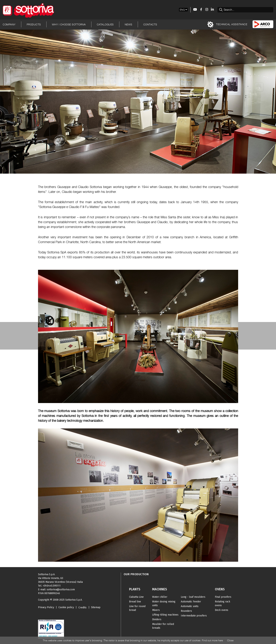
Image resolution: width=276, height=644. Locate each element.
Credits (82, 608)
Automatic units (190, 606)
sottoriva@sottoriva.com (61, 590)
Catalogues (105, 24)
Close (230, 640)
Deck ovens (222, 610)
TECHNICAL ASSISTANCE (227, 24)
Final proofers (223, 597)
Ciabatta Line (136, 597)
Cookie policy (66, 607)
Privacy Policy (46, 607)
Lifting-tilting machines (165, 615)
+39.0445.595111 (52, 586)
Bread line (135, 602)
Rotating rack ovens (223, 603)
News (129, 24)
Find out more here (212, 640)
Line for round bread (137, 608)
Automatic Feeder (191, 602)
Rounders (186, 611)
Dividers (157, 619)
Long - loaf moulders (193, 597)
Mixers (156, 610)
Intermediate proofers (194, 616)
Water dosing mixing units (164, 603)
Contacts (150, 24)
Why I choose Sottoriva (69, 24)
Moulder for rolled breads (163, 626)
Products (34, 24)
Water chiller (160, 597)
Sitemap (96, 607)
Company (9, 24)
